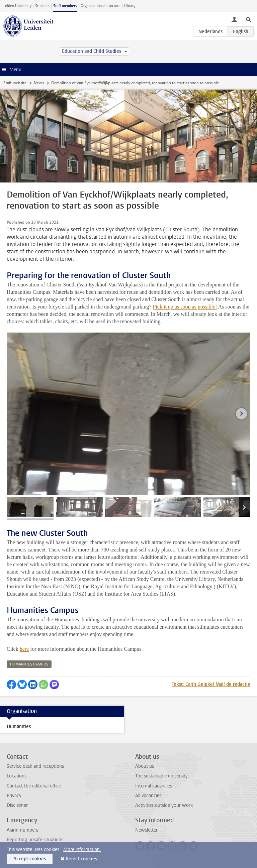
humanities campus (29, 664)
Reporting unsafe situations (35, 840)
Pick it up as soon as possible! (185, 307)
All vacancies (148, 796)
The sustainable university (161, 776)
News (39, 83)
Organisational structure (101, 6)
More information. (82, 849)
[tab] (30, 507)
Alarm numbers (22, 830)
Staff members (65, 6)
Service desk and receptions (35, 766)
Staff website (15, 83)
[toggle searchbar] (248, 19)
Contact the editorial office (34, 786)
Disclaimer (17, 805)
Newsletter (146, 830)
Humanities (19, 726)
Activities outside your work (164, 805)
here (24, 649)
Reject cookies (81, 859)
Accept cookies (30, 859)
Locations (17, 776)
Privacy (14, 796)
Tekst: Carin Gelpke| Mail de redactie (211, 684)
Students (42, 6)
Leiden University (17, 6)
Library (130, 6)
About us (145, 766)
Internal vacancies (154, 786)
